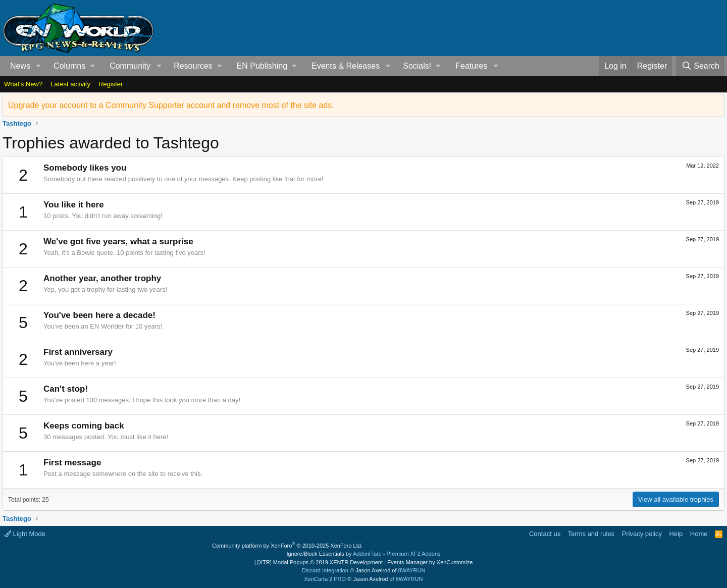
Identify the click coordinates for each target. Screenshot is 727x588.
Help (676, 534)
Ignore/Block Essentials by (363, 554)
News (20, 66)
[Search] (700, 66)
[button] (39, 66)
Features (471, 66)
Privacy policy (642, 534)
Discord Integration (325, 570)
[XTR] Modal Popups (320, 562)
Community (130, 66)
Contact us (545, 534)
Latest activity (70, 84)
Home (699, 534)
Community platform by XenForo (287, 546)
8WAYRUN (412, 570)
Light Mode (25, 534)
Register (111, 84)
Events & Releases (346, 66)
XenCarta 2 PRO (325, 579)
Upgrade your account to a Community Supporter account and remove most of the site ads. (171, 105)
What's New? (23, 84)
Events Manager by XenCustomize (430, 562)
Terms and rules (591, 534)
